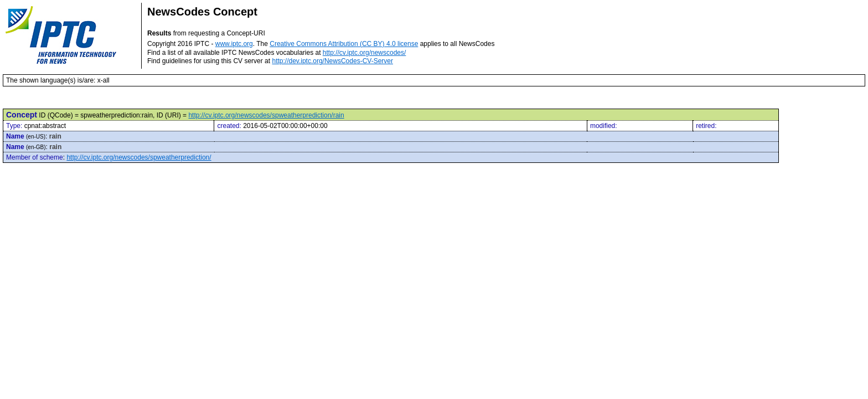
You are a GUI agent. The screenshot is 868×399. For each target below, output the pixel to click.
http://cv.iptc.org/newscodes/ (365, 53)
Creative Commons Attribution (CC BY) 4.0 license (344, 44)
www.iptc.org (234, 44)
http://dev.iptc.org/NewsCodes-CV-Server (332, 61)
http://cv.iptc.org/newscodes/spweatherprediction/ (139, 157)
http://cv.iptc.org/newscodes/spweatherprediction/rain (266, 115)
